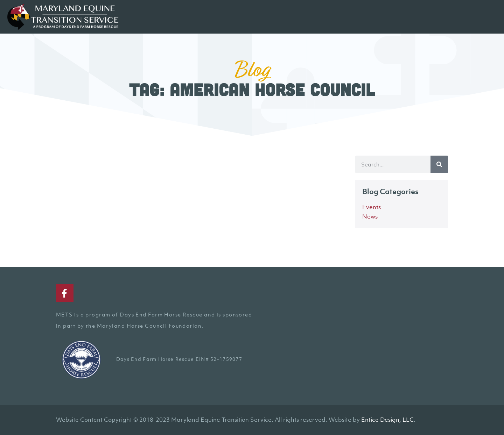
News (370, 216)
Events (372, 207)
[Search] (439, 164)
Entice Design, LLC (387, 420)
